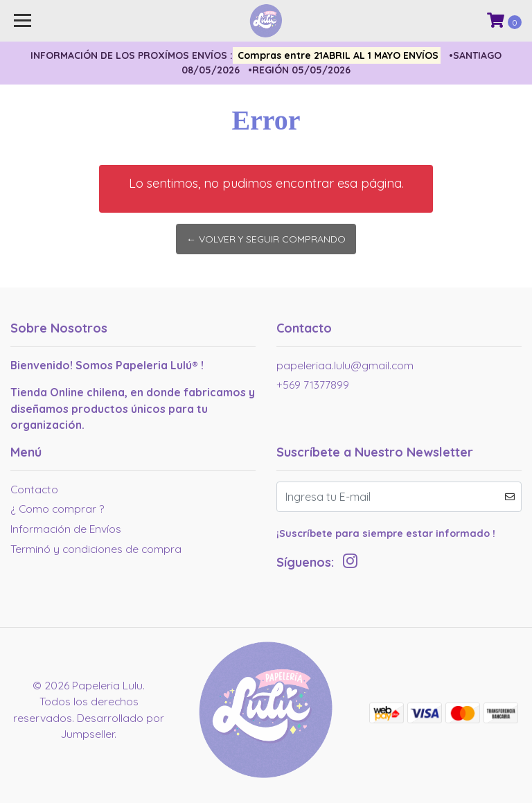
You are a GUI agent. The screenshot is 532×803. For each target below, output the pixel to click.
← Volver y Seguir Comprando (266, 239)
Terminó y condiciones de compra (96, 549)
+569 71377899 (313, 385)
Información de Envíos (66, 529)
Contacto (34, 489)
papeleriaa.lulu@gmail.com (345, 365)
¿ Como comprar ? (57, 509)
